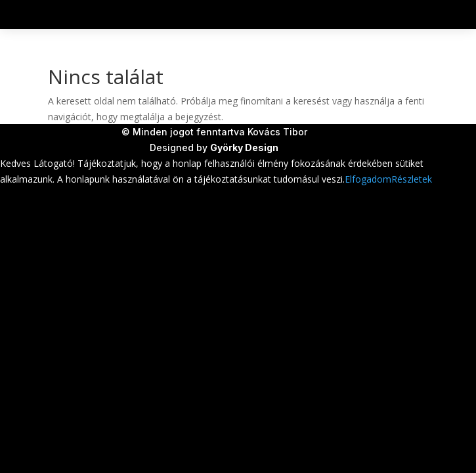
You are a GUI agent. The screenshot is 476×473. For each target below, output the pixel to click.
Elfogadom (368, 179)
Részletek (412, 179)
